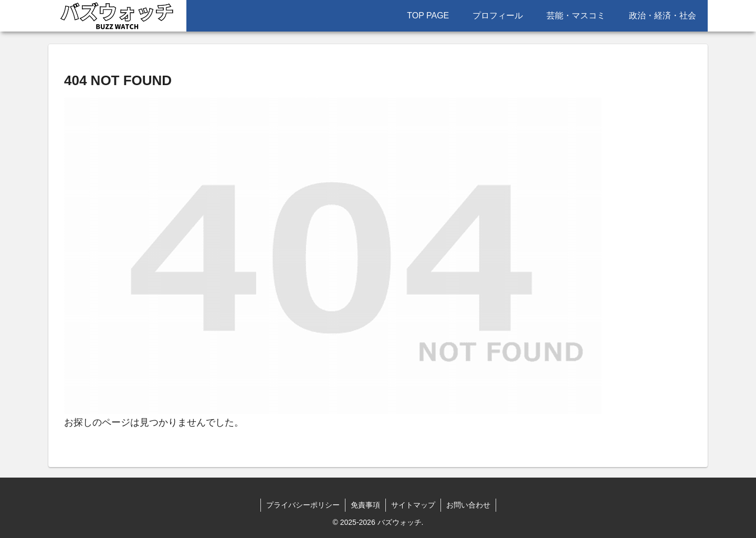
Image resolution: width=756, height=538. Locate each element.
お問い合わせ (468, 505)
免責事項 (365, 505)
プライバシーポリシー (303, 505)
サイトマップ (413, 505)
